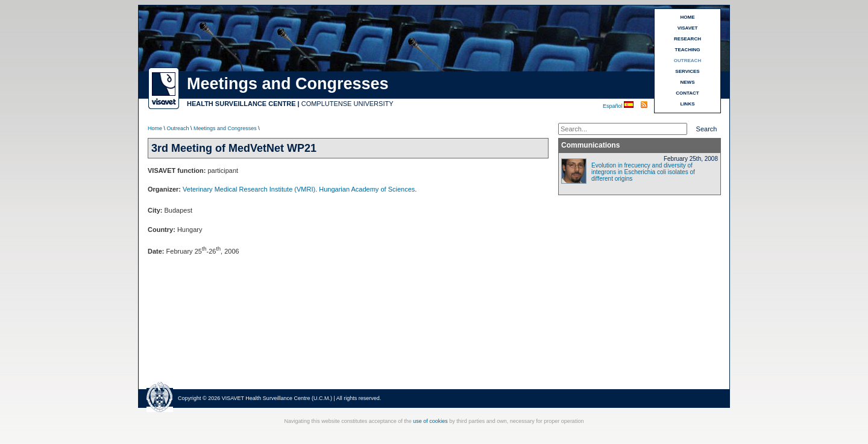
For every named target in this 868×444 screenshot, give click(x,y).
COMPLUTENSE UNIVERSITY (348, 104)
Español (613, 106)
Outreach (178, 128)
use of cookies (430, 421)
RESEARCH (687, 39)
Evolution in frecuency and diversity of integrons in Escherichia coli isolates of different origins (643, 172)
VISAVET (688, 28)
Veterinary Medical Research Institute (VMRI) (249, 189)
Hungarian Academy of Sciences (367, 189)
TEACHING (688, 50)
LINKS (688, 104)
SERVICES (687, 71)
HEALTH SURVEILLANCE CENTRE (241, 104)
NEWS (688, 82)
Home (155, 128)
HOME (688, 17)
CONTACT (687, 93)
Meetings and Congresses (225, 128)
